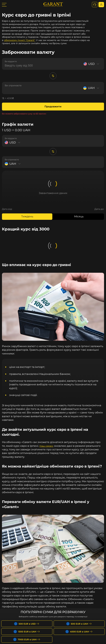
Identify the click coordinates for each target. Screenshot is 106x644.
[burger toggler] (4, 5)
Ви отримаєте (13, 85)
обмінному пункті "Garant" (20, 40)
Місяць (79, 216)
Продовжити (53, 106)
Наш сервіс (46, 446)
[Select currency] (92, 64)
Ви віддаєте (11, 61)
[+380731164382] (95, 5)
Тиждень (27, 216)
